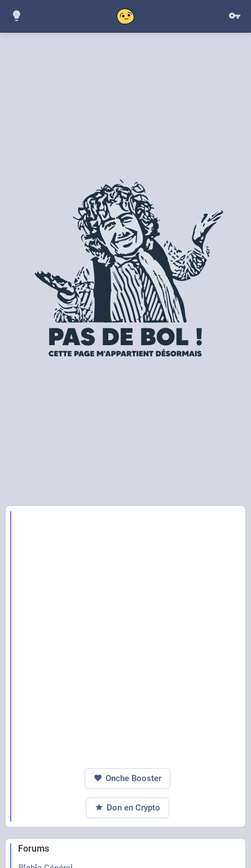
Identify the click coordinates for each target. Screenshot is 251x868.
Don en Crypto (127, 808)
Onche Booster (127, 779)
